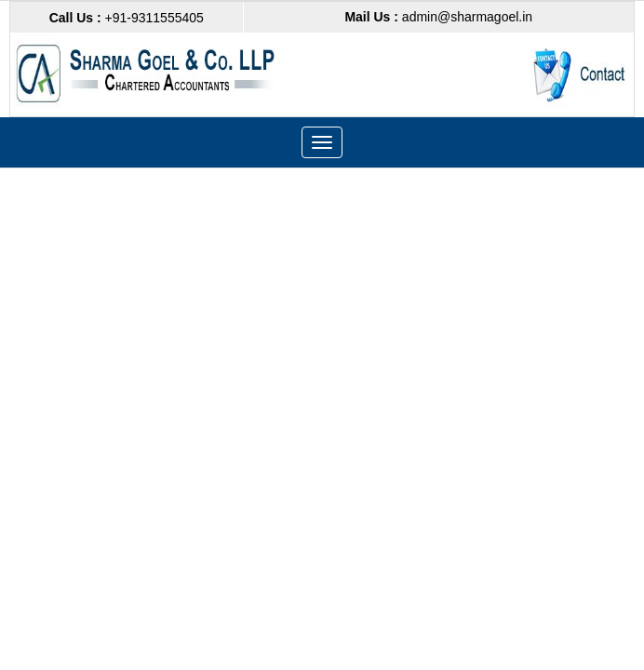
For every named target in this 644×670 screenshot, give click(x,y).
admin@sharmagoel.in (438, 17)
